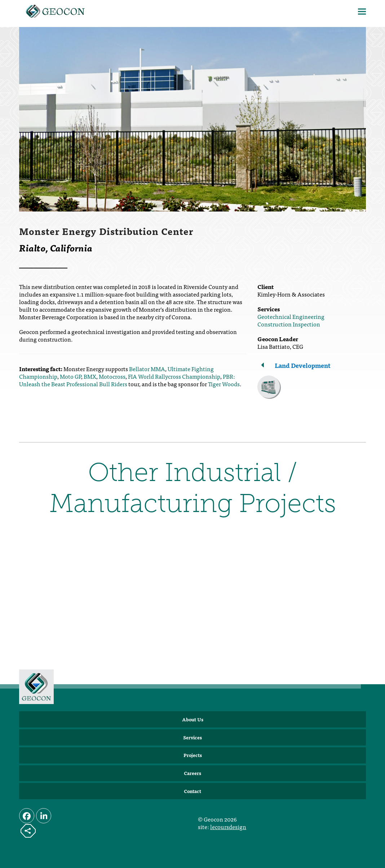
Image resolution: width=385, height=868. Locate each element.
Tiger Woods (224, 384)
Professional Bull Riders (97, 384)
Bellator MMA (147, 369)
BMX (90, 376)
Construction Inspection (289, 324)
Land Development (303, 365)
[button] (362, 12)
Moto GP (70, 376)
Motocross (112, 376)
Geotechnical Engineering (291, 316)
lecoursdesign (228, 827)
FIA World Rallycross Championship (174, 376)
